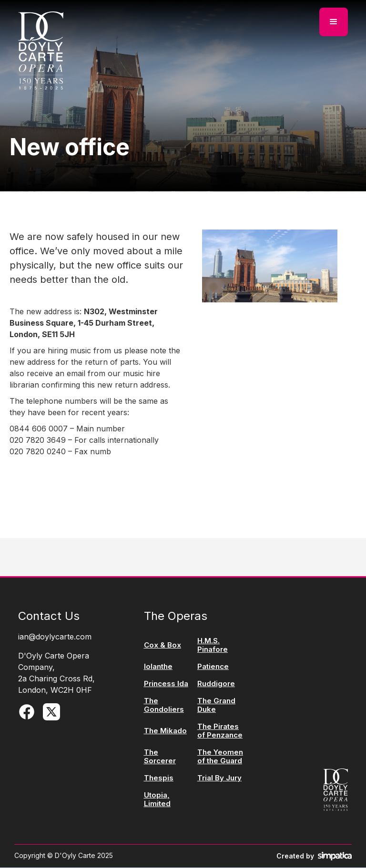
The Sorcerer (160, 757)
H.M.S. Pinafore (213, 645)
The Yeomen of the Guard (220, 757)
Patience (213, 667)
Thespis (159, 778)
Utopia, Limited (157, 799)
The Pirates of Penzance (220, 731)
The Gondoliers (164, 705)
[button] (334, 22)
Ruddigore (216, 684)
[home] (41, 50)
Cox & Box (163, 645)
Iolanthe (158, 667)
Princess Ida (166, 684)
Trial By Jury (219, 778)
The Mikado (165, 731)
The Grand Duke (216, 705)
